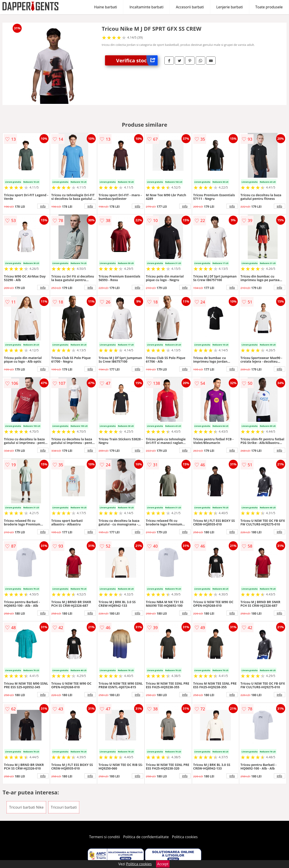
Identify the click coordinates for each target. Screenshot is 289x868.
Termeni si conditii (105, 837)
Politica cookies (185, 837)
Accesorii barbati (190, 7)
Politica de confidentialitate (146, 837)
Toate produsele (269, 7)
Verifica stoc (137, 60)
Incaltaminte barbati (146, 7)
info (43, 206)
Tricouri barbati (64, 807)
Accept (163, 864)
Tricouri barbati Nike (26, 807)
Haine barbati (106, 7)
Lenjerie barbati (230, 7)
